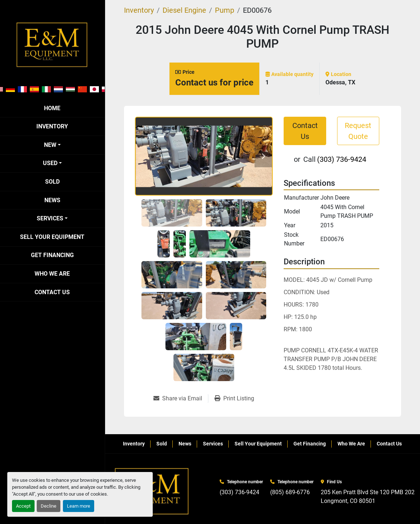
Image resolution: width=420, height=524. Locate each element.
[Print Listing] (234, 399)
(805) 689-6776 (290, 492)
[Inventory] (139, 10)
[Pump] (225, 10)
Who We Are (52, 274)
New (50, 145)
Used (50, 163)
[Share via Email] (181, 399)
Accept (23, 506)
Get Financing (52, 255)
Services (50, 218)
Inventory (52, 126)
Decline (49, 506)
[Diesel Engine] (184, 10)
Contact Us (52, 292)
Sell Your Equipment (52, 237)
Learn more (79, 506)
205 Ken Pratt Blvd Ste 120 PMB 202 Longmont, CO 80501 (368, 497)
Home (52, 108)
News (52, 200)
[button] (52, 145)
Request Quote (358, 131)
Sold (52, 182)
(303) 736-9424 (342, 159)
